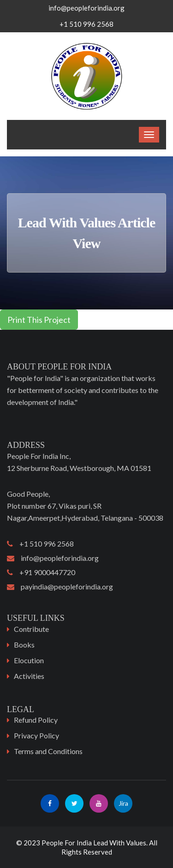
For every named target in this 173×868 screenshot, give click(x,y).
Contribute (31, 629)
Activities (29, 676)
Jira (123, 803)
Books (24, 645)
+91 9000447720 (41, 572)
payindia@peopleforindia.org (60, 586)
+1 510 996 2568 (40, 544)
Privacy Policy (36, 735)
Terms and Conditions (48, 751)
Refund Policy (36, 720)
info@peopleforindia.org (86, 8)
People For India (67, 843)
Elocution (29, 660)
